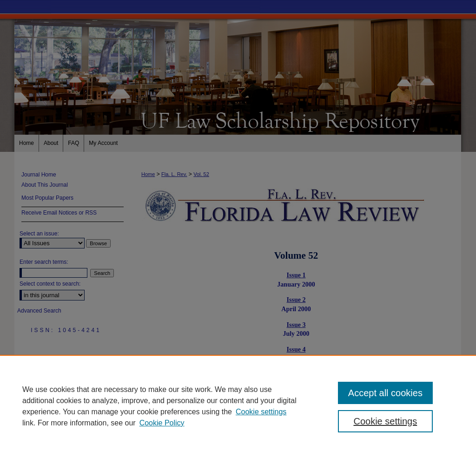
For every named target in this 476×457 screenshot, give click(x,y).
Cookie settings (261, 412)
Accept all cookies (385, 393)
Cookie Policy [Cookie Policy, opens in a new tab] (162, 423)
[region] (238, 406)
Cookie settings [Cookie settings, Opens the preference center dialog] (385, 421)
